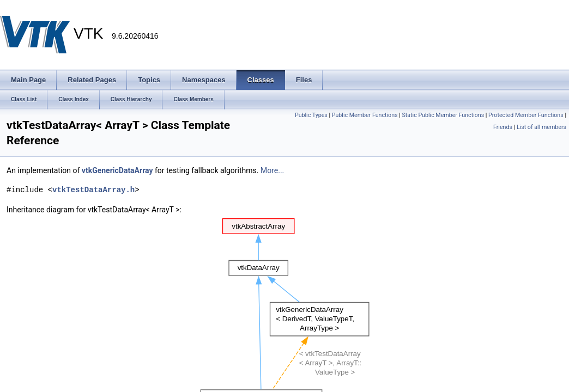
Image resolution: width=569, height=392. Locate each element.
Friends (503, 127)
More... (272, 170)
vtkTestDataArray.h (93, 190)
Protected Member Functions (526, 115)
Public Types (311, 115)
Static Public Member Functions (443, 115)
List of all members (541, 127)
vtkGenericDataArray (117, 170)
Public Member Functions (365, 115)
